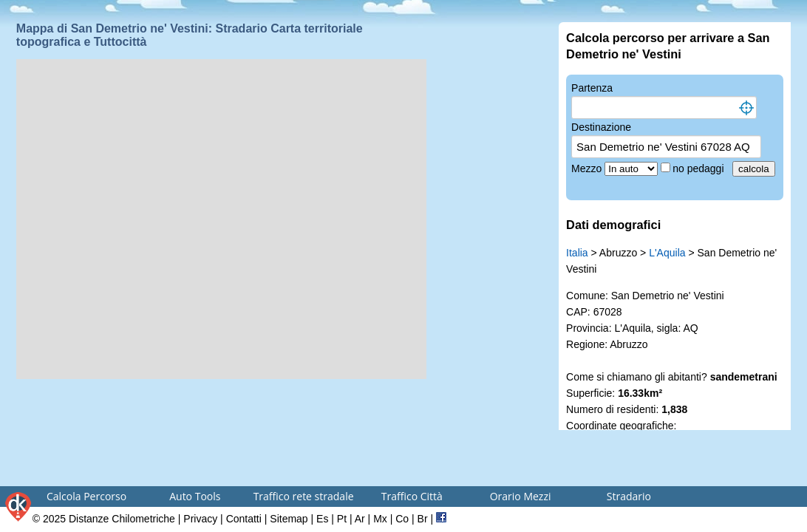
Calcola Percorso (86, 496)
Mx (380, 519)
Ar (360, 519)
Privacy (200, 519)
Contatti (244, 519)
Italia (577, 253)
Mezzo (588, 168)
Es (322, 519)
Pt (342, 519)
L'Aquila (667, 253)
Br (423, 519)
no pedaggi (699, 168)
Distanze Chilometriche (122, 519)
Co (402, 519)
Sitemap (289, 519)
